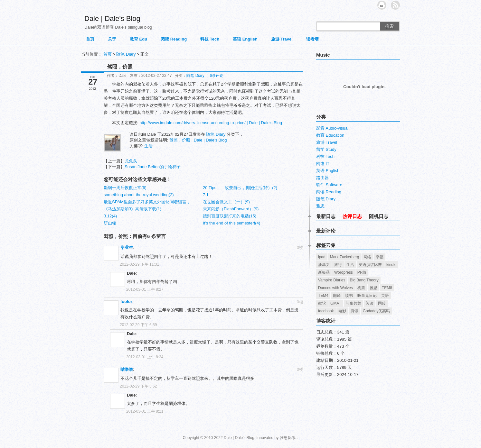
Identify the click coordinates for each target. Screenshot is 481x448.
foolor (126, 302)
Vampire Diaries (332, 280)
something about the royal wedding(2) (139, 195)
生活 (148, 146)
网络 (367, 257)
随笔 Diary (126, 54)
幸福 (380, 257)
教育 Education (330, 135)
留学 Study (326, 149)
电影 (342, 311)
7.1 (206, 195)
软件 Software (329, 185)
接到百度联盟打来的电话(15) (230, 216)
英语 (385, 296)
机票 (361, 288)
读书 (349, 296)
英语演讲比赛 (370, 265)
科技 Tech (210, 39)
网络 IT (323, 164)
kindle (391, 265)
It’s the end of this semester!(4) (231, 223)
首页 (90, 39)
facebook (326, 311)
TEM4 (323, 296)
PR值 (362, 272)
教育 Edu (138, 39)
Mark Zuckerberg (345, 257)
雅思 (320, 206)
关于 (112, 39)
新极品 (324, 272)
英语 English (245, 39)
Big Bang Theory (364, 280)
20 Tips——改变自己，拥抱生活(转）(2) (240, 188)
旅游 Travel (282, 39)
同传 (382, 303)
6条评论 (217, 76)
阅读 (370, 303)
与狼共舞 (354, 303)
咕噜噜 (127, 369)
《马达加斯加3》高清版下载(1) (132, 209)
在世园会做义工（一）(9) (226, 202)
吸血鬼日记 (367, 296)
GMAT (336, 303)
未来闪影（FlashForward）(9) (231, 209)
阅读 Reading (174, 39)
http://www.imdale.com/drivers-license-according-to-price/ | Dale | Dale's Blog (211, 123)
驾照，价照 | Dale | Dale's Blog (198, 140)
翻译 (337, 296)
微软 (322, 303)
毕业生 (127, 247)
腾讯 (354, 311)
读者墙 (312, 39)
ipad (322, 257)
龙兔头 (131, 161)
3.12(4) (110, 216)
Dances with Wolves (335, 288)
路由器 (322, 178)
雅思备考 (288, 438)
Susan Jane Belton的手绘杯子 (153, 167)
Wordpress (344, 272)
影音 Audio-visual (332, 128)
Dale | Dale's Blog (112, 18)
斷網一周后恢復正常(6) (125, 188)
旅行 (338, 265)
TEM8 (387, 288)
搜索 (390, 26)
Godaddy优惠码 (377, 311)
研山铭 (110, 223)
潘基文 (324, 265)
